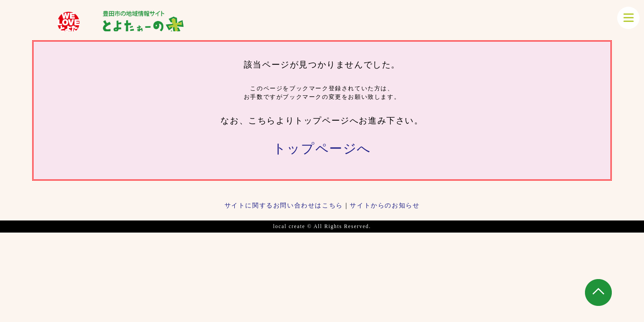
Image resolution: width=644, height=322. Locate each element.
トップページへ (322, 148)
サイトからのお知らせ (385, 205)
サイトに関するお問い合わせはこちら (284, 205)
